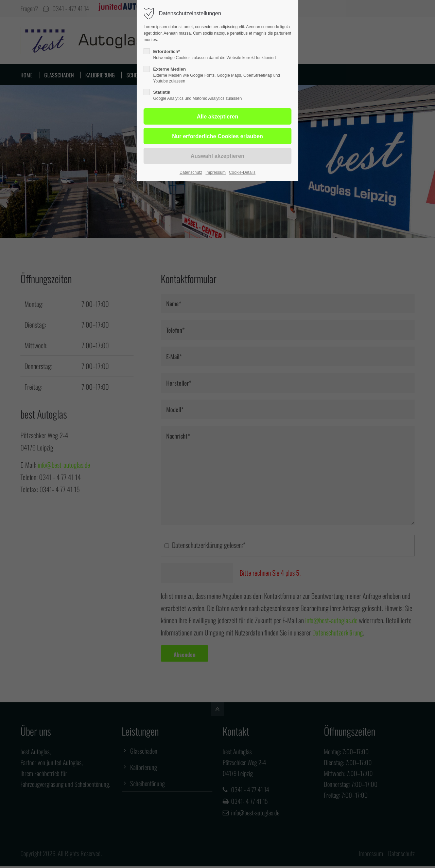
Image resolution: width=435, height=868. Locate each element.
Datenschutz (191, 172)
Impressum (216, 172)
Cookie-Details (242, 172)
